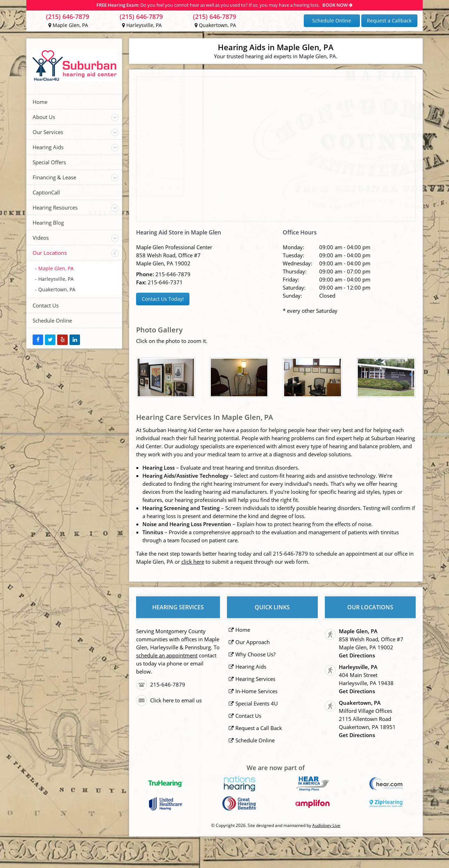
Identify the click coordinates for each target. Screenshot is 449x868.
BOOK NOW (337, 5)
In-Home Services (256, 691)
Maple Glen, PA (68, 25)
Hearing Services (255, 679)
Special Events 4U (257, 703)
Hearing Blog (48, 223)
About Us (44, 117)
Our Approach (253, 642)
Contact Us (46, 305)
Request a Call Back (259, 728)
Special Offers (49, 162)
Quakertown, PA (215, 25)
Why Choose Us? (255, 654)
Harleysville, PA (142, 25)
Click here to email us (176, 700)
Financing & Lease (54, 177)
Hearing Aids (48, 147)
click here (193, 562)
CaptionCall (46, 192)
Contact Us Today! (163, 299)
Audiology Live (326, 825)
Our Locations (50, 253)
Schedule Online (332, 21)
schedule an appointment (167, 655)
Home (40, 102)
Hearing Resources (55, 207)
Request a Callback (389, 21)
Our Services (48, 132)
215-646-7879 (173, 274)
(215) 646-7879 (68, 16)
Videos (41, 238)
